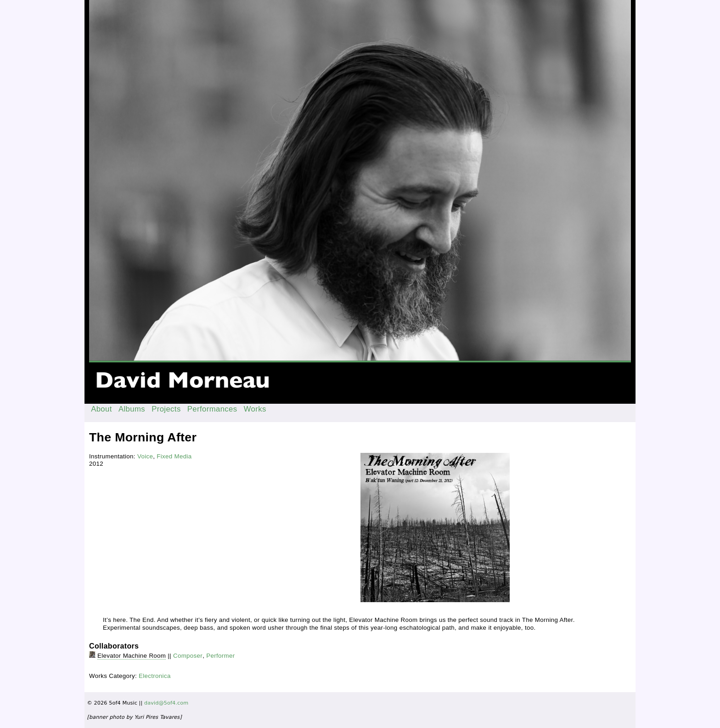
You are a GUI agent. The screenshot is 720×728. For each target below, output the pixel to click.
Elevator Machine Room (132, 656)
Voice (145, 456)
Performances (212, 409)
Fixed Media (174, 456)
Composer (188, 656)
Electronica (155, 676)
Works (255, 409)
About (101, 409)
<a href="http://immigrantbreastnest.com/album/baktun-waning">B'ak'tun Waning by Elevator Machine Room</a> (222, 478)
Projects (166, 409)
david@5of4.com (166, 703)
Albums (132, 409)
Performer (220, 656)
